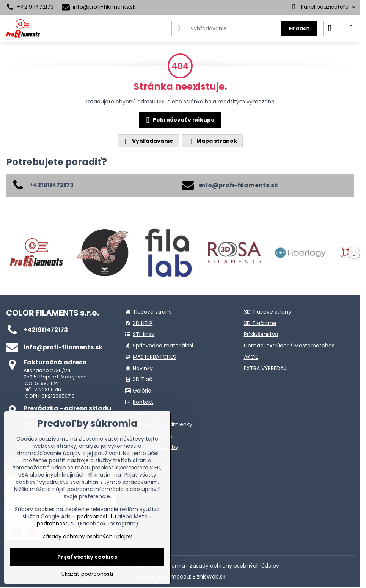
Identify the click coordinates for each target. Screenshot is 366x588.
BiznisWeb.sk (209, 577)
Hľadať (299, 28)
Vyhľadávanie (148, 141)
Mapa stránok (212, 141)
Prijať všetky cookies (87, 557)
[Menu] (351, 28)
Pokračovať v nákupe (179, 120)
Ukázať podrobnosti (87, 574)
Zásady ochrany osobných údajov (234, 566)
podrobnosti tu (97, 516)
